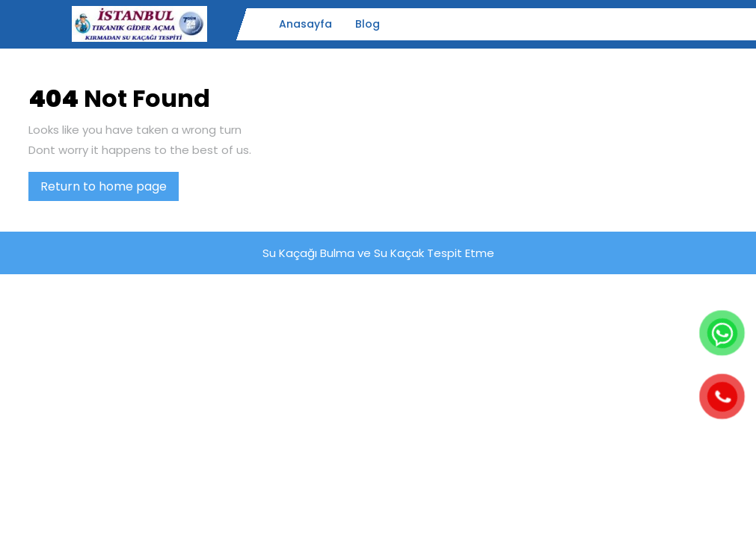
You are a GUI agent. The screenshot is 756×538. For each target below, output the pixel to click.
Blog (368, 24)
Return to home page (110, 189)
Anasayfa (305, 24)
